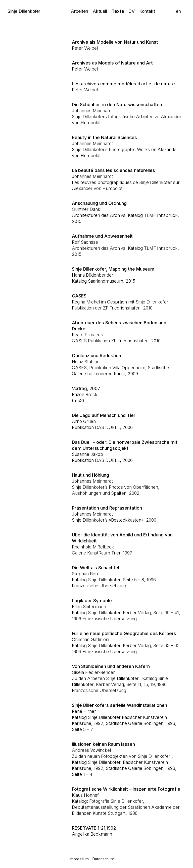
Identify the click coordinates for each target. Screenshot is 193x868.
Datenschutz (103, 859)
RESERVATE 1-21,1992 (94, 828)
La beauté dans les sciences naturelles (113, 170)
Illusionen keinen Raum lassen (103, 744)
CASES (79, 296)
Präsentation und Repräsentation (107, 508)
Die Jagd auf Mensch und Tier (104, 415)
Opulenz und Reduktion (96, 356)
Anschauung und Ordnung (99, 203)
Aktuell (100, 11)
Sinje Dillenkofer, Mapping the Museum (113, 269)
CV (132, 11)
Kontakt (147, 11)
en (178, 11)
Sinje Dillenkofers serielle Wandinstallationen (119, 705)
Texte (118, 11)
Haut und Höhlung (90, 475)
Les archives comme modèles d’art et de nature (123, 84)
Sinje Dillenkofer (24, 11)
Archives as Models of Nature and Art (112, 63)
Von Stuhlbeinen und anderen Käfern (111, 666)
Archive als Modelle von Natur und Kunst (115, 42)
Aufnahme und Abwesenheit (102, 236)
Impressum (79, 859)
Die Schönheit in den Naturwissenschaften (117, 105)
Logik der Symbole (92, 601)
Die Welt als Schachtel (95, 568)
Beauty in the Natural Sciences (104, 137)
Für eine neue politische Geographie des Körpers (124, 633)
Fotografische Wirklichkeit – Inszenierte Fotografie (126, 789)
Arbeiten (80, 11)
